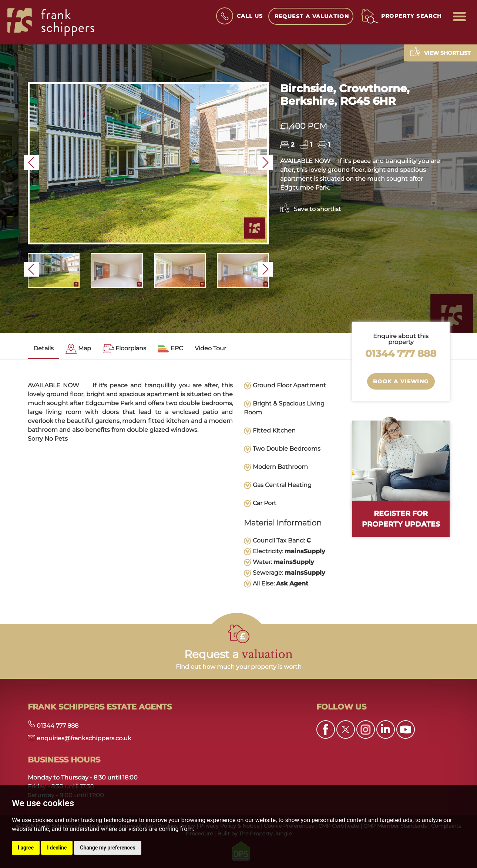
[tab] (78, 349)
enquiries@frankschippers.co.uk (80, 738)
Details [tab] (43, 348)
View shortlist (441, 52)
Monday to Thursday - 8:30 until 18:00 (83, 777)
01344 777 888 (401, 353)
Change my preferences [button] (108, 848)
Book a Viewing (401, 381)
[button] (31, 163)
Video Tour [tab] (210, 348)
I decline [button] (57, 848)
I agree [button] (26, 848)
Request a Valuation (312, 16)
